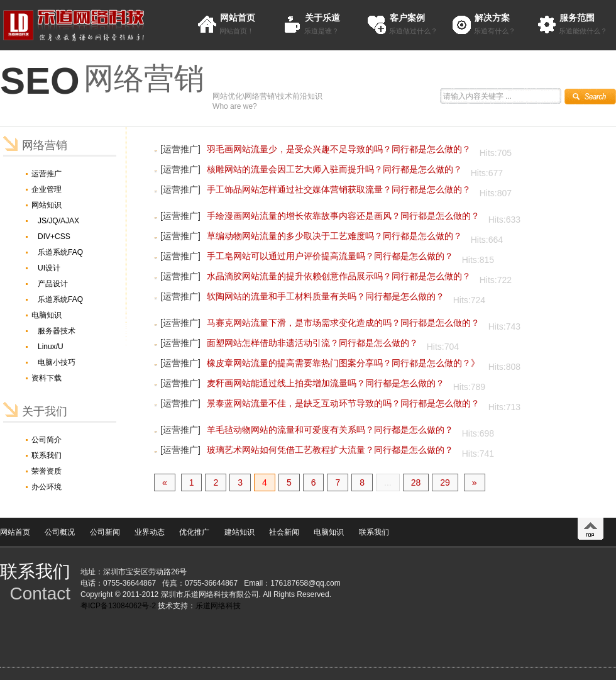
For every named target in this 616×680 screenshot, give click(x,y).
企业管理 (47, 189)
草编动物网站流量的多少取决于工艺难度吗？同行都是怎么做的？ (334, 236)
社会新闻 (284, 532)
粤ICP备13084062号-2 (118, 606)
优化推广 (194, 532)
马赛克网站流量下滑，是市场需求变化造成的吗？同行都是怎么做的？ (343, 323)
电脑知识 (47, 315)
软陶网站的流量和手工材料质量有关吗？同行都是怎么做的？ (326, 296)
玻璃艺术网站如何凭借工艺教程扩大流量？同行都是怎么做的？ (330, 450)
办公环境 (47, 487)
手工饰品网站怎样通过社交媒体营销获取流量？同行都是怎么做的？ (339, 189)
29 (445, 482)
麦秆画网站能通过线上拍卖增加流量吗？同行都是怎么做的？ (326, 383)
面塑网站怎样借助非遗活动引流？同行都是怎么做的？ (312, 343)
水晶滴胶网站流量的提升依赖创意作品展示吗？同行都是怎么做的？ (339, 276)
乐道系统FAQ (60, 252)
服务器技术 (57, 331)
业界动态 (150, 532)
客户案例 (407, 18)
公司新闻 (105, 532)
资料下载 (47, 378)
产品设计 (53, 284)
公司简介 (47, 440)
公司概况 (60, 532)
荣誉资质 (47, 471)
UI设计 (49, 268)
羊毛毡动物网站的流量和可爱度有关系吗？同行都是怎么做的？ (330, 430)
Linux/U (51, 347)
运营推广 (47, 174)
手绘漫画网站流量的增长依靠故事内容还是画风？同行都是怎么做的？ (343, 216)
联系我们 (47, 455)
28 (416, 482)
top (591, 529)
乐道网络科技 (218, 606)
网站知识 (47, 205)
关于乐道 (322, 18)
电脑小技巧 (57, 362)
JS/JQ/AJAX (58, 221)
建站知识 (239, 532)
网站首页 (238, 18)
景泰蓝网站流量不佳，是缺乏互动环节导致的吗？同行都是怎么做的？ (343, 403)
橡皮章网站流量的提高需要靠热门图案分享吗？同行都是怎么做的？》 (343, 363)
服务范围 (577, 18)
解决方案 (492, 18)
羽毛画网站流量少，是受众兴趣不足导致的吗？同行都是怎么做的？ (339, 149)
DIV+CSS (54, 237)
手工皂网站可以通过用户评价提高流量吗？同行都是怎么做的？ (330, 256)
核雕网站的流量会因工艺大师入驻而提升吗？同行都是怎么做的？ (334, 169)
